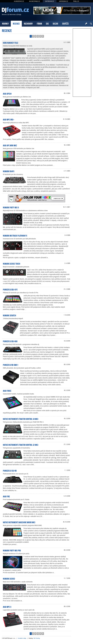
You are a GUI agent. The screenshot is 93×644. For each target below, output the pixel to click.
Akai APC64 (7, 93)
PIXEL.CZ (76, 1)
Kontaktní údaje (22, 638)
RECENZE (16, 23)
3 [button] (35, 36)
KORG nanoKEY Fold (10, 43)
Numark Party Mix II (11, 207)
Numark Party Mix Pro (12, 550)
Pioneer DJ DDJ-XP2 (10, 289)
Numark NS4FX (9, 171)
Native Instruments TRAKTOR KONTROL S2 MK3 (21, 445)
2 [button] (33, 36)
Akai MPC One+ (9, 119)
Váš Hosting (37, 638)
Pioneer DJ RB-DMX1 (11, 365)
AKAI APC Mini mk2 (10, 145)
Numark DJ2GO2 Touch (12, 263)
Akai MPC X (7, 607)
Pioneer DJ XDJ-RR (10, 470)
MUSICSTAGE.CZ (35, 1)
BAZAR (55, 23)
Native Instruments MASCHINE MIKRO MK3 (19, 522)
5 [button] (40, 36)
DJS (47, 23)
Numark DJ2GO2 (9, 578)
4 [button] (38, 36)
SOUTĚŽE (65, 23)
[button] (43, 36)
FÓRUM (39, 23)
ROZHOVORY (28, 23)
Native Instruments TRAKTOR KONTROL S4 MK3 (21, 419)
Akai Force (7, 391)
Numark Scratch (10, 315)
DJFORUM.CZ (50, 1)
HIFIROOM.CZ (64, 1)
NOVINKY (5, 23)
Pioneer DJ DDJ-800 (10, 341)
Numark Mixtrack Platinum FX (15, 235)
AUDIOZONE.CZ (19, 1)
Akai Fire (6, 496)
